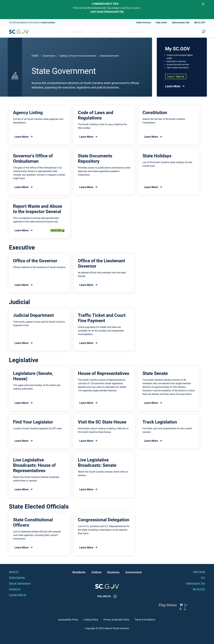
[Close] (203, 4)
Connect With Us (18, 595)
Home (35, 56)
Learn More (173, 86)
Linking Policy (91, 619)
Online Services (144, 22)
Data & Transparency (20, 583)
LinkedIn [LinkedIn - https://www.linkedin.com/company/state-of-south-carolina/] (115, 596)
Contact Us (15, 589)
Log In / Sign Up (176, 76)
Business (114, 32)
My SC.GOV (200, 22)
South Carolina (19, 32)
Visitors (96, 32)
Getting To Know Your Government (78, 56)
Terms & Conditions (145, 619)
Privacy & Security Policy (116, 619)
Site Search (203, 32)
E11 (203, 577)
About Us (14, 572)
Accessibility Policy (68, 619)
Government (135, 32)
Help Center (161, 22)
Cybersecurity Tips (181, 22)
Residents (77, 32)
